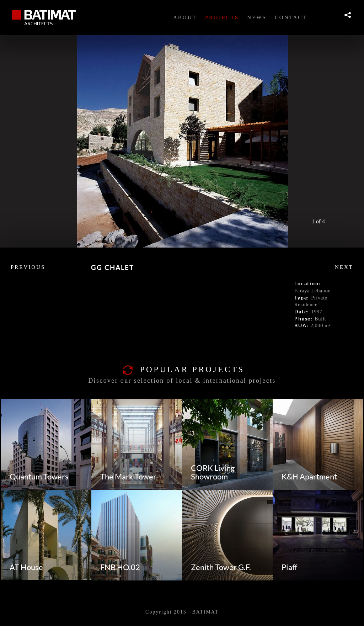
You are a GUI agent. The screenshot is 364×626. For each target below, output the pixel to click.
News (257, 17)
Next (341, 221)
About (185, 17)
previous (28, 267)
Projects (222, 17)
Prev (330, 221)
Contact (291, 17)
